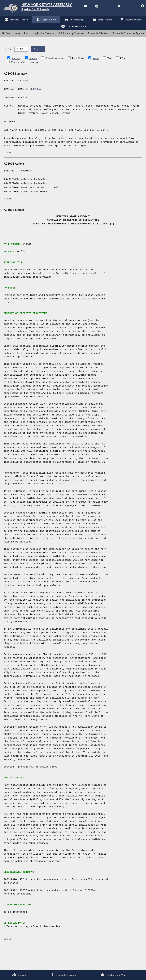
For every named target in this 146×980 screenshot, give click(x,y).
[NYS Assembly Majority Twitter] (27, 24)
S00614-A (36, 111)
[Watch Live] (3, 24)
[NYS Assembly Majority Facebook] (15, 24)
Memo (97, 80)
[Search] (62, 24)
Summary (16, 80)
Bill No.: (8, 68)
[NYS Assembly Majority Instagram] (39, 24)
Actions (34, 80)
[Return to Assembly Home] (44, 9)
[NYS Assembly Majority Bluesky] (50, 24)
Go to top (8, 174)
